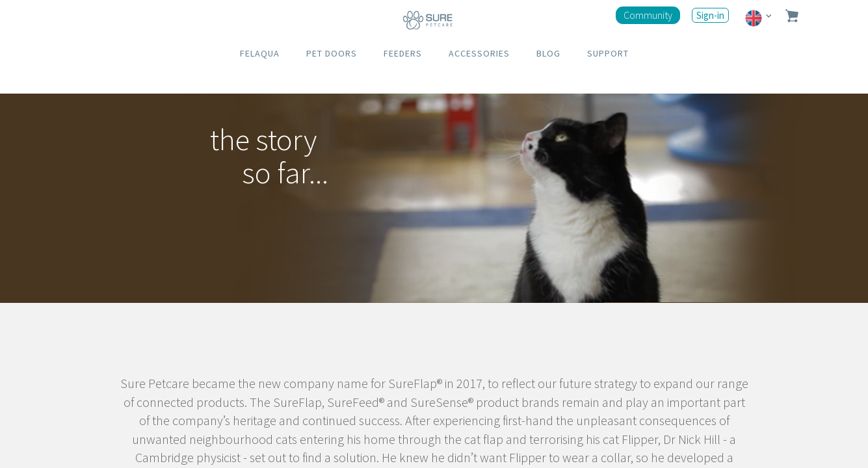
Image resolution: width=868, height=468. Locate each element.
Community (648, 15)
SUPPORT (608, 53)
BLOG (548, 53)
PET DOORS (332, 53)
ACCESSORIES (479, 53)
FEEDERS (403, 53)
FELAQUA (260, 53)
